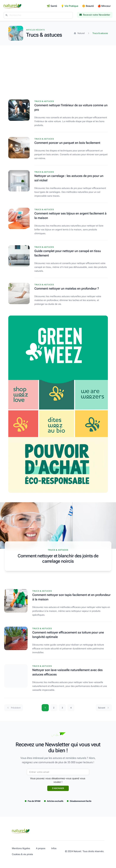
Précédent (14, 708)
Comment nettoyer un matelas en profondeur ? (67, 289)
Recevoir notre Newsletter (95, 15)
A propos (41, 848)
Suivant (104, 708)
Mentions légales (21, 848)
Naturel (79, 33)
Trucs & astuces (44, 101)
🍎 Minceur (104, 6)
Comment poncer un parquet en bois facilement (67, 143)
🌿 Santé (52, 6)
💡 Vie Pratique (70, 6)
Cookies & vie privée (22, 854)
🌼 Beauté (88, 6)
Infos (54, 848)
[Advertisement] (58, 68)
